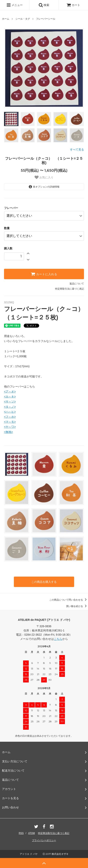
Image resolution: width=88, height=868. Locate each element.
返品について (77, 284)
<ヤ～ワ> (10, 427)
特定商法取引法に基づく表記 (54, 833)
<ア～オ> (10, 391)
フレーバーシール (46, 19)
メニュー (15, 5)
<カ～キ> (10, 396)
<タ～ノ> (10, 407)
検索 (44, 5)
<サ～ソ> (10, 401)
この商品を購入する (44, 582)
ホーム (6, 19)
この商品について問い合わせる (69, 600)
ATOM (32, 833)
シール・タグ (23, 19)
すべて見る (77, 150)
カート (73, 5)
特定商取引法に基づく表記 (70, 289)
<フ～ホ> (10, 417)
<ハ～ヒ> (10, 412)
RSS (21, 833)
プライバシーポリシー (44, 840)
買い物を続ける (77, 606)
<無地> (8, 432)
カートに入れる (44, 274)
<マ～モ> (10, 422)
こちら (58, 639)
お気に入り (44, 177)
